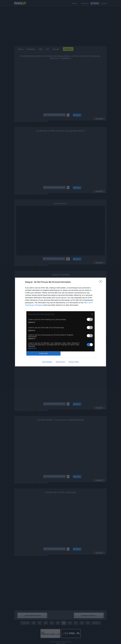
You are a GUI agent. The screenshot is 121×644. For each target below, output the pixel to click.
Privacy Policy (74, 362)
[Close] (101, 282)
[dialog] (60, 322)
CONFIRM (43, 354)
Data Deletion (47, 362)
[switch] (90, 319)
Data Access (60, 362)
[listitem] (60, 314)
